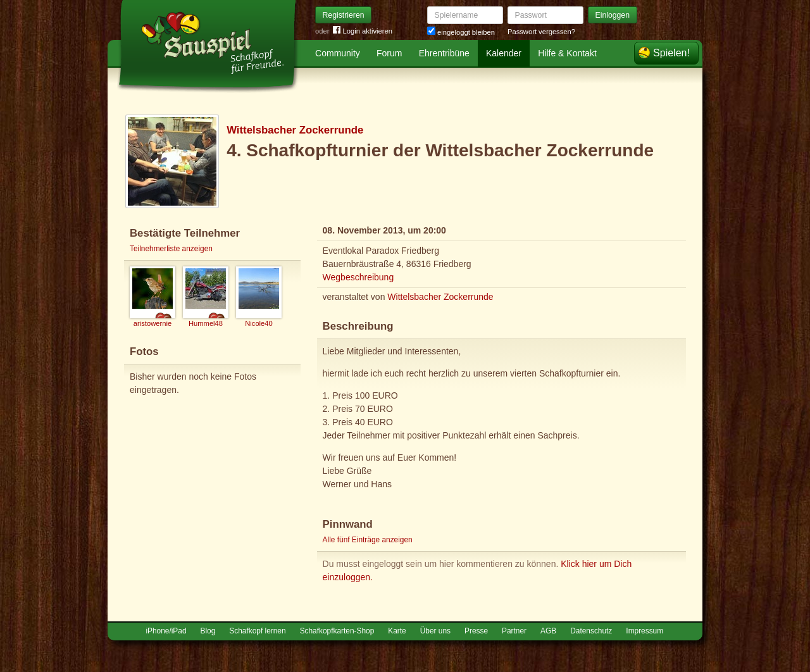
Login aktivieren (363, 31)
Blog (208, 631)
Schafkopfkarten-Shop (337, 631)
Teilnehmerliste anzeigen (171, 249)
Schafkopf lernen (257, 631)
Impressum (645, 631)
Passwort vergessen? (541, 32)
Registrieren (344, 15)
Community (338, 53)
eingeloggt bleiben (461, 32)
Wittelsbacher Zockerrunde (295, 130)
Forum (389, 53)
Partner (514, 631)
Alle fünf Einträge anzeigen (368, 540)
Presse (476, 631)
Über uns (435, 631)
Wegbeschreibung (358, 277)
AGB (548, 631)
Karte (397, 631)
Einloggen (613, 15)
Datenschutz (591, 631)
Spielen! (671, 53)
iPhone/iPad (166, 631)
